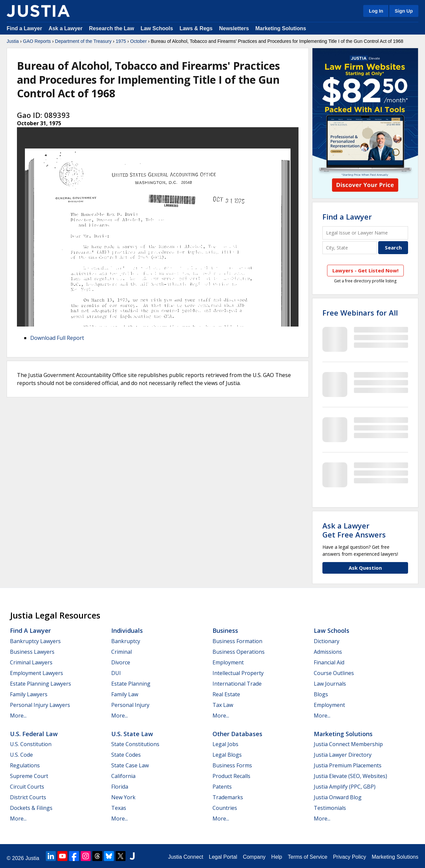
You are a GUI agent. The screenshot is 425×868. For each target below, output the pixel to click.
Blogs (321, 694)
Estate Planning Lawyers (41, 684)
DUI (116, 673)
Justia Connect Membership (348, 744)
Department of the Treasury (83, 41)
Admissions (328, 652)
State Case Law (130, 765)
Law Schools (157, 28)
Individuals (127, 630)
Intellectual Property (238, 673)
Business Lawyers (32, 652)
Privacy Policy (350, 857)
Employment (228, 662)
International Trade (237, 684)
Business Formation (237, 641)
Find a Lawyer (24, 28)
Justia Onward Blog (338, 797)
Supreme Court (29, 776)
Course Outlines (334, 673)
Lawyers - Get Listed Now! (365, 270)
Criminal (122, 652)
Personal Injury (130, 705)
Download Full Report (57, 338)
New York (123, 797)
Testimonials (330, 808)
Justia (13, 41)
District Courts (28, 797)
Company (254, 857)
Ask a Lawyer (66, 28)
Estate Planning (131, 684)
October (138, 41)
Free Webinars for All (360, 313)
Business (225, 630)
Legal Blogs (227, 755)
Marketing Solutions (281, 28)
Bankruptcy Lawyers (35, 641)
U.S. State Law (132, 734)
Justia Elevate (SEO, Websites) (350, 776)
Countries (225, 808)
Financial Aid (329, 662)
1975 (121, 41)
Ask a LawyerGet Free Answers (354, 530)
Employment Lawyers (37, 673)
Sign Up (404, 11)
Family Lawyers (29, 694)
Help (277, 857)
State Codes (126, 755)
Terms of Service (308, 857)
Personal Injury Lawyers (40, 705)
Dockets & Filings (31, 808)
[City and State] (350, 248)
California (123, 776)
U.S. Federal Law (34, 734)
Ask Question (365, 568)
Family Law (125, 694)
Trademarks (228, 797)
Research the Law (112, 28)
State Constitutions (135, 744)
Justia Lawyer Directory (343, 755)
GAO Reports (37, 41)
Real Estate (226, 694)
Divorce (121, 662)
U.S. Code (21, 755)
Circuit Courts (27, 787)
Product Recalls (231, 776)
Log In (376, 11)
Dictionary (327, 641)
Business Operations (239, 652)
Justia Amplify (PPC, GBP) (345, 787)
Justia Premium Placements (348, 765)
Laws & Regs (196, 28)
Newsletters (234, 28)
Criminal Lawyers (31, 662)
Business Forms (232, 765)
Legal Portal (223, 857)
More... (18, 716)
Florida (120, 787)
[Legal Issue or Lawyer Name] (365, 233)
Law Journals (330, 684)
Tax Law (223, 705)
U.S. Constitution (31, 744)
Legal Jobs (225, 744)
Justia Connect (186, 857)
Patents (222, 787)
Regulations (25, 765)
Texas (119, 808)
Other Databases (237, 734)
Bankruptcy (126, 641)
